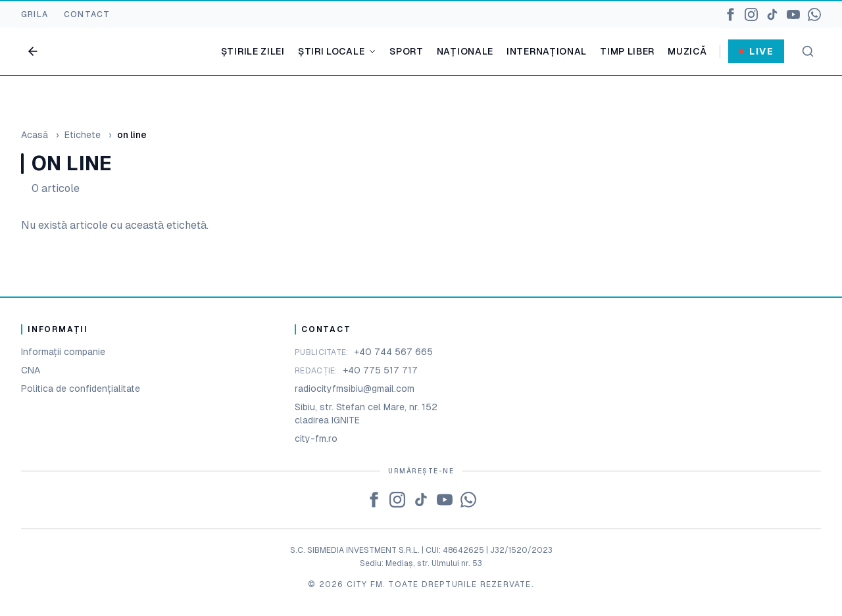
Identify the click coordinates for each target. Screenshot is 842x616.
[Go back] (33, 51)
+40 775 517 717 (380, 370)
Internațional (547, 51)
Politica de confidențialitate (81, 389)
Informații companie (63, 352)
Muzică (687, 51)
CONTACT (87, 14)
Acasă (35, 135)
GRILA (35, 14)
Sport (407, 51)
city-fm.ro (316, 438)
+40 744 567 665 (393, 352)
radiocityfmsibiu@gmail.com (355, 389)
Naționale (465, 51)
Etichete (83, 135)
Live (756, 51)
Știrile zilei (253, 51)
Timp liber (627, 51)
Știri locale (337, 51)
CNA (31, 370)
